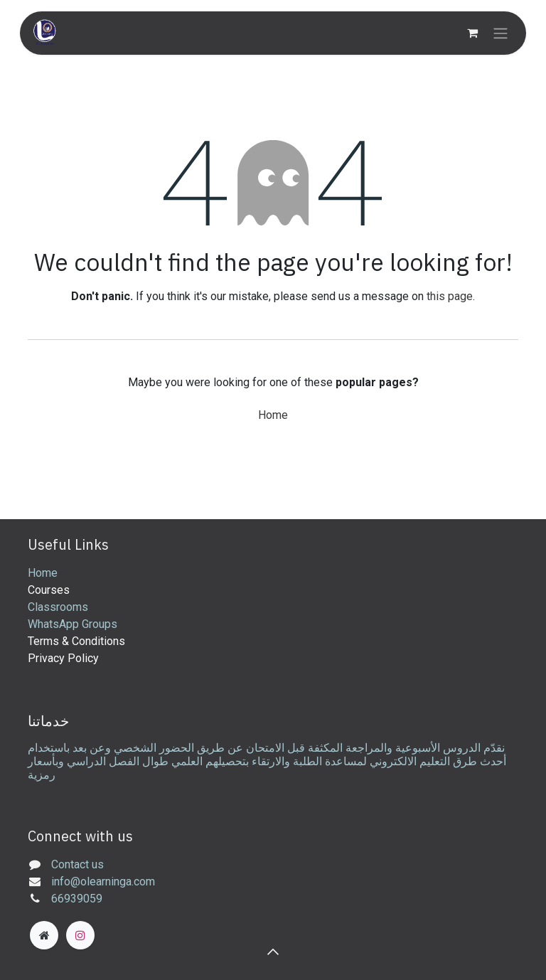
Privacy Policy (63, 658)
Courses (49, 590)
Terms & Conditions (76, 641)
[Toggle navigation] (500, 33)
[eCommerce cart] (472, 33)
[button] (273, 952)
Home (273, 415)
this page (450, 296)
